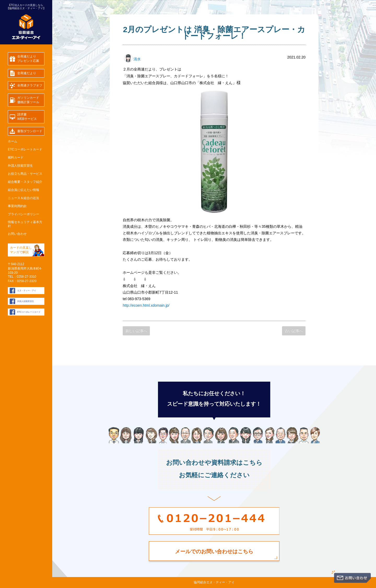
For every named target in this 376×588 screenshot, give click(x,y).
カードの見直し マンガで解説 (21, 250)
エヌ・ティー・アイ (27, 290)
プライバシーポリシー (23, 214)
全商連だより (27, 73)
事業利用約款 (17, 206)
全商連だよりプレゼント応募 (28, 59)
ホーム (13, 141)
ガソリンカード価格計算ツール (28, 100)
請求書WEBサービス (27, 117)
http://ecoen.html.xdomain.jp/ (146, 305)
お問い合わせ (17, 234)
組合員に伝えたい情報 (23, 190)
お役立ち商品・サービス (25, 174)
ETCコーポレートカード (25, 149)
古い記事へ (294, 331)
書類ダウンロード (30, 131)
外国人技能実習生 (20, 166)
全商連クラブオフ (30, 85)
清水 (132, 59)
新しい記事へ (136, 331)
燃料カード (16, 158)
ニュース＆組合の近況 (23, 198)
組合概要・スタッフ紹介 (25, 182)
